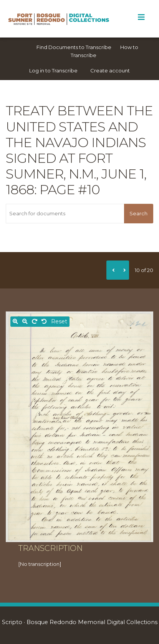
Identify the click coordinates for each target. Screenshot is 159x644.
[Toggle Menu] (141, 17)
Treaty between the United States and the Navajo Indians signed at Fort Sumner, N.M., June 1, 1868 (79, 150)
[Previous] (112, 270)
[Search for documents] (65, 213)
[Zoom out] (25, 322)
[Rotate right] (35, 322)
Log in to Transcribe (53, 70)
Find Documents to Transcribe (74, 47)
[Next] (123, 270)
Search (138, 213)
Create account (110, 70)
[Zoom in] (15, 322)
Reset (59, 321)
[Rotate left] (44, 322)
